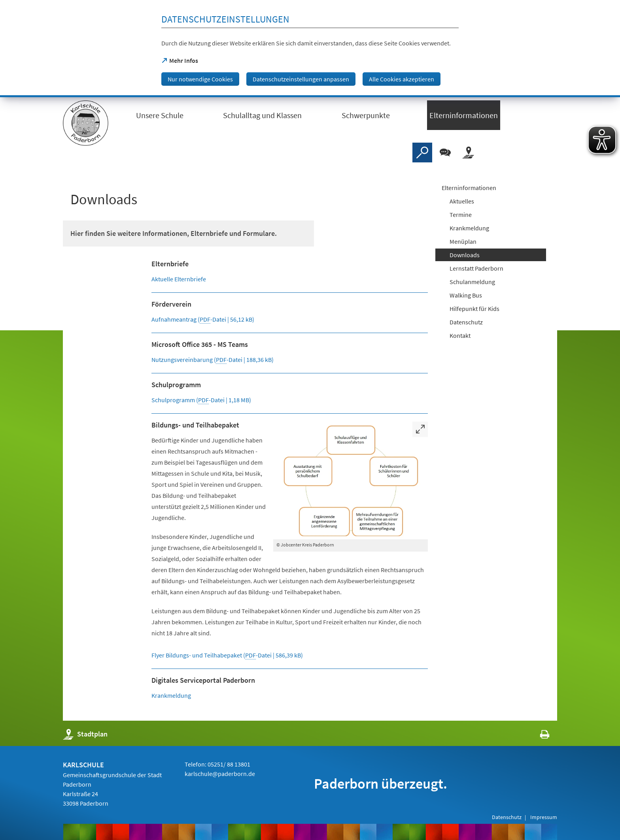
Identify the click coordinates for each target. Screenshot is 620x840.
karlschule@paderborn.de (220, 774)
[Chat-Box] (445, 153)
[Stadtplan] (468, 153)
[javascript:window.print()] (538, 736)
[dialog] (310, 49)
